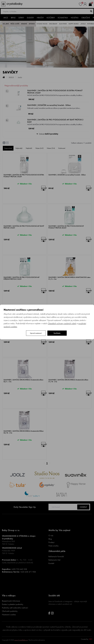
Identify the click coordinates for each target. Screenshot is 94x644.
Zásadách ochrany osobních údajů (62, 323)
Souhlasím (57, 333)
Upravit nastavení (36, 333)
